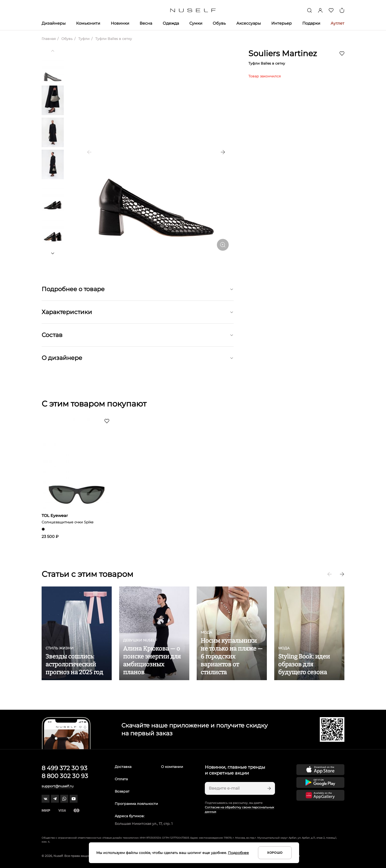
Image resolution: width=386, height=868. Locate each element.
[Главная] (193, 10)
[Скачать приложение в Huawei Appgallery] (320, 795)
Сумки (196, 23)
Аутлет (338, 23)
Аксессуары (249, 23)
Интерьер (281, 23)
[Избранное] (331, 10)
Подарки (311, 23)
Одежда (171, 23)
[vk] (46, 799)
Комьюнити (88, 23)
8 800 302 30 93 (65, 776)
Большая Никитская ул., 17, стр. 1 (144, 824)
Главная (49, 39)
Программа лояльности (136, 804)
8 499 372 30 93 (64, 768)
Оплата (121, 779)
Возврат (122, 791)
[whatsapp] (64, 799)
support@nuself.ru (57, 786)
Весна (146, 23)
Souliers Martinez (283, 53)
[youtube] (74, 799)
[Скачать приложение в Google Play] (320, 782)
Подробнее (238, 853)
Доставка (123, 767)
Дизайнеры (54, 23)
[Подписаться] (269, 788)
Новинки (120, 23)
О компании (172, 767)
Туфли (83, 39)
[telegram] (55, 799)
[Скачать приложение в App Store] (320, 770)
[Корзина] (342, 10)
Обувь (219, 23)
